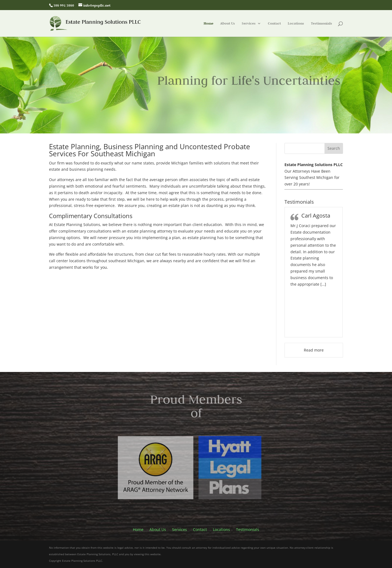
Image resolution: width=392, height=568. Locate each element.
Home (209, 24)
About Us (228, 24)
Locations (296, 24)
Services (249, 24)
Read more (314, 350)
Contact (274, 24)
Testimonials (321, 24)
